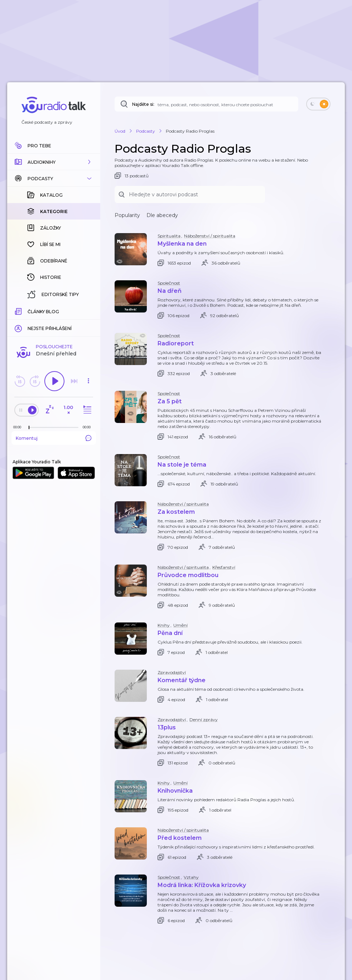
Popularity (127, 215)
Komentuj (54, 438)
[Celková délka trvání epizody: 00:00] (88, 427)
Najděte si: (143, 104)
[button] (54, 162)
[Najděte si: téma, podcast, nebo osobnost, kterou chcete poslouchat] (206, 104)
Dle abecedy (162, 215)
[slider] (29, 428)
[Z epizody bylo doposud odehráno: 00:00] (19, 427)
